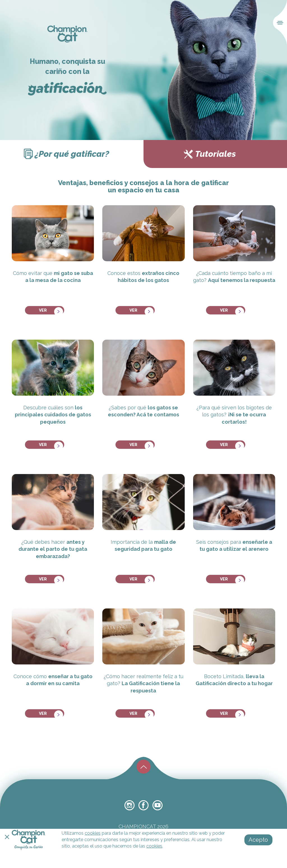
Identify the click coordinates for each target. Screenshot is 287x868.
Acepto (258, 840)
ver (49, 309)
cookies (93, 833)
